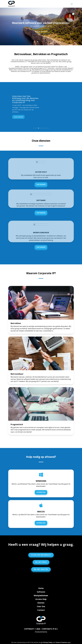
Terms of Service (61, 642)
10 (48, 128)
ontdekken (41, 184)
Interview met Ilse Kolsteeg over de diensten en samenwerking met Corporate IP (25, 99)
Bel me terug (41, 562)
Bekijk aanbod (41, 31)
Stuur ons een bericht (41, 555)
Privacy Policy (48, 642)
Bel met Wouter (41, 569)
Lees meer (18, 117)
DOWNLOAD (41, 492)
